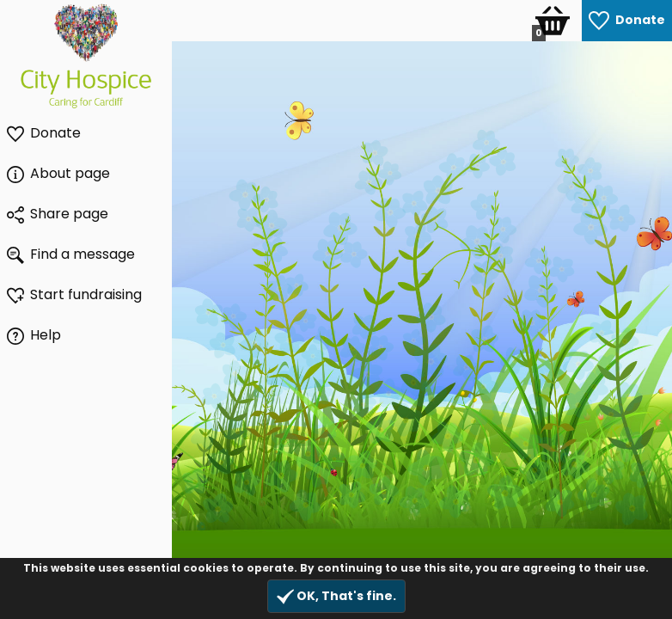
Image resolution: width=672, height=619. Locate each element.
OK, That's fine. (336, 596)
